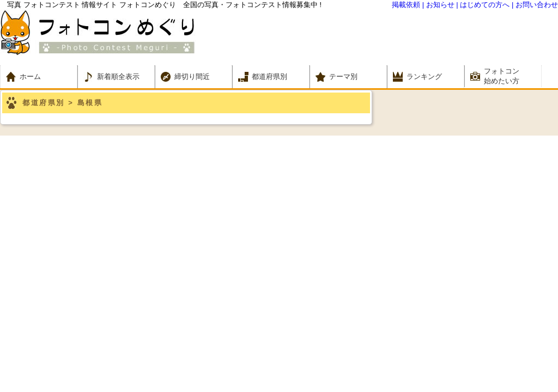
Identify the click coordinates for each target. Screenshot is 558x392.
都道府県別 (269, 76)
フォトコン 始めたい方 (502, 76)
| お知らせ (438, 5)
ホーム (37, 76)
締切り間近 (192, 76)
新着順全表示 (118, 76)
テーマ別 (347, 76)
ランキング (424, 76)
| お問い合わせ (535, 5)
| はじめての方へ (483, 5)
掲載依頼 (406, 5)
